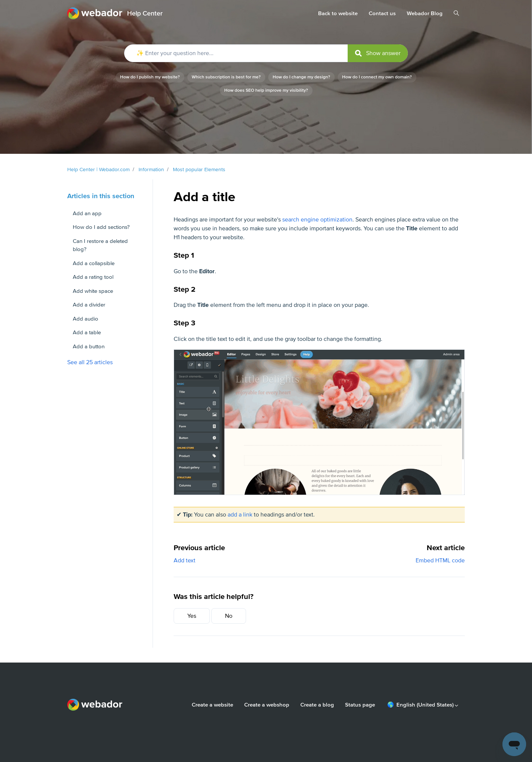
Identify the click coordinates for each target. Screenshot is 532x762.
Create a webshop (267, 705)
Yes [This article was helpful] (192, 616)
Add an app (87, 213)
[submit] (378, 53)
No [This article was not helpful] (229, 616)
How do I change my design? (301, 77)
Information (151, 170)
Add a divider (89, 305)
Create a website (212, 705)
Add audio (86, 319)
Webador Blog (425, 13)
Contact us (382, 13)
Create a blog (317, 705)
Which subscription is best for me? (226, 77)
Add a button (89, 346)
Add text (185, 561)
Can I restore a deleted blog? (100, 245)
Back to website (338, 13)
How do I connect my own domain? (377, 77)
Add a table (87, 332)
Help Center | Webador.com (98, 170)
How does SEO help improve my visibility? (266, 90)
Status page (360, 705)
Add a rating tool (93, 277)
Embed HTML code (440, 561)
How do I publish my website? (150, 77)
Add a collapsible (94, 263)
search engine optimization (317, 220)
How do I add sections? (101, 227)
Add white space (93, 291)
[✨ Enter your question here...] (266, 53)
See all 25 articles (90, 362)
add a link (240, 515)
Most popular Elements (199, 170)
